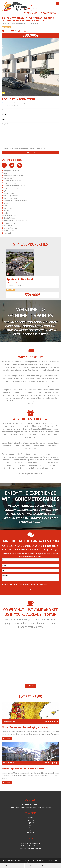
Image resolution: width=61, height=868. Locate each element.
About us (31, 820)
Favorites (31, 833)
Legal (39, 860)
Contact (31, 830)
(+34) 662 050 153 (31, 8)
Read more (7, 739)
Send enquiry (30, 153)
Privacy (44, 860)
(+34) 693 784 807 (31, 12)
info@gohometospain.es (47, 12)
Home (30, 818)
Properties (30, 823)
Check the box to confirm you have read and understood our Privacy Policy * (26, 149)
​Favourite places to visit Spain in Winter (23, 769)
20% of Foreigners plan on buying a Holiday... (26, 727)
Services (31, 825)
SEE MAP (30, 686)
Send (30, 590)
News (31, 828)
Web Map (50, 860)
